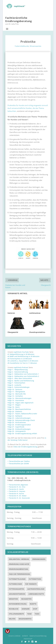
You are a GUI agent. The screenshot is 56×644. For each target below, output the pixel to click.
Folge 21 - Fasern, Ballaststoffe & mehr (22, 414)
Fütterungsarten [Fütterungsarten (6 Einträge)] (16, 589)
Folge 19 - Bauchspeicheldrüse (19, 409)
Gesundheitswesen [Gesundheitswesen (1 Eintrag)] (17, 594)
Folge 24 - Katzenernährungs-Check (21, 420)
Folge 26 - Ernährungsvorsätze (19, 425)
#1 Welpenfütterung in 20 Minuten (21, 354)
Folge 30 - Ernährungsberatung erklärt (22, 433)
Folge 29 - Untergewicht (17, 431)
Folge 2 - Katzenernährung (18, 372)
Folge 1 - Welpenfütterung (18, 370)
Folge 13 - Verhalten (15, 396)
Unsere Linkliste (14, 636)
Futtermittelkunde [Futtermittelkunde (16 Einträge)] (17, 579)
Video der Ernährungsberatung (26, 447)
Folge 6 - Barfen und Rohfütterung (21, 381)
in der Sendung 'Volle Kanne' (27, 439)
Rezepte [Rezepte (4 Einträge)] (33, 604)
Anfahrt (25, 636)
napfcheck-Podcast (21, 367)
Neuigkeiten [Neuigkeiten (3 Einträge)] (26, 599)
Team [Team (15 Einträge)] (29, 614)
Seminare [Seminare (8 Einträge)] (26, 609)
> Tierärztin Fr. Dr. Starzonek (19, 498)
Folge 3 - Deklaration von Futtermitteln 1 (23, 374)
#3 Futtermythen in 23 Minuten (20, 359)
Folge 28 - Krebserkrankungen (19, 429)
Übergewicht (13, 332)
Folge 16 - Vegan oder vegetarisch (20, 403)
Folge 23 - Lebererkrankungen (19, 418)
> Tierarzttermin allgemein (18, 485)
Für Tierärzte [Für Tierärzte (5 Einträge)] (31, 584)
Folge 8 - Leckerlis (14, 385)
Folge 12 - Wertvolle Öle (17, 394)
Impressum (28, 639)
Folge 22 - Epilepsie (15, 416)
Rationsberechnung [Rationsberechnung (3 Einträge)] (18, 604)
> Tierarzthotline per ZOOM (18, 464)
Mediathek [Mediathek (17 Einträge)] (13, 599)
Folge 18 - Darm (14, 407)
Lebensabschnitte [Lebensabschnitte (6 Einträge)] (36, 594)
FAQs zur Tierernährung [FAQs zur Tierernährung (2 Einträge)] (19, 574)
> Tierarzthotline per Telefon (19, 461)
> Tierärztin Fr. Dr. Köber (17, 496)
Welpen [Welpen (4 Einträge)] (12, 619)
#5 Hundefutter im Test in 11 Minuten (22, 363)
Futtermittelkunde (22, 46)
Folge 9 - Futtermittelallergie (19, 387)
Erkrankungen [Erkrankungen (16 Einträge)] (39, 559)
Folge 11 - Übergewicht (16, 392)
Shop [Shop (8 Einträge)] (35, 609)
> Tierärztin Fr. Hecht (16, 489)
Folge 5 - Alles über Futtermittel (20, 378)
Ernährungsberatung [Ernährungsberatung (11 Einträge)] (19, 569)
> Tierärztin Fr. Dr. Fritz (16, 487)
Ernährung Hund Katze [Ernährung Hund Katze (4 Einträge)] (19, 564)
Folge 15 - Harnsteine (16, 400)
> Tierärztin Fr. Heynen (16, 491)
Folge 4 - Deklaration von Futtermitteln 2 (23, 376)
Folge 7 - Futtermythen (16, 383)
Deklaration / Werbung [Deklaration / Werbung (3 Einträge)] (19, 559)
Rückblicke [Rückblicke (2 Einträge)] (14, 609)
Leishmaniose (35, 313)
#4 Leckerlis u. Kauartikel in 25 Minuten (23, 361)
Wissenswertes (35, 46)
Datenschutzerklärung (38, 636)
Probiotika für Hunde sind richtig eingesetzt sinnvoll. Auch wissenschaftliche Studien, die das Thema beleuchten (28, 108)
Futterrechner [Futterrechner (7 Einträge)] (15, 584)
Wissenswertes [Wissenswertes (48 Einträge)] (25, 619)
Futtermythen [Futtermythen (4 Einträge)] (35, 579)
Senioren (11, 313)
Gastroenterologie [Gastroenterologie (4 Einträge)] (36, 589)
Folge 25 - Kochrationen (17, 422)
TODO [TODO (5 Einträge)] (37, 614)
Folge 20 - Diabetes (15, 411)
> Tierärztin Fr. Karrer (16, 494)
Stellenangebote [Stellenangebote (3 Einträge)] (16, 614)
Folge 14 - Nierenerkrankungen (19, 398)
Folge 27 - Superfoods (16, 427)
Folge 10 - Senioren (15, 389)
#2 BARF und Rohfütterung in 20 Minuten (23, 356)
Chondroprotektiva (37, 332)
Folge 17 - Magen (14, 405)
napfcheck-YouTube (21, 352)
